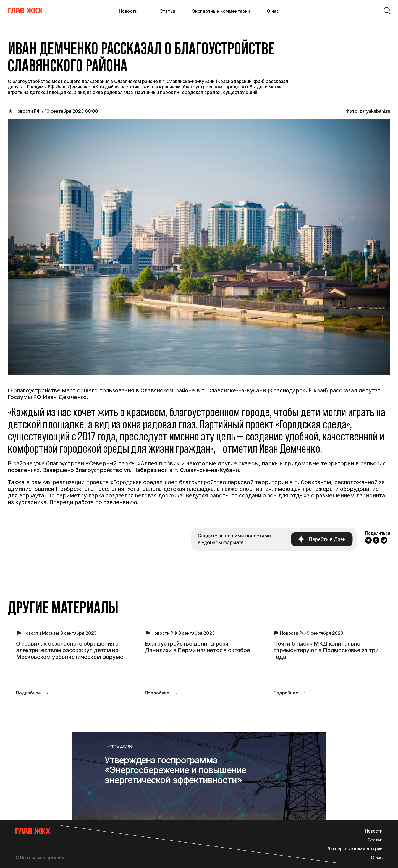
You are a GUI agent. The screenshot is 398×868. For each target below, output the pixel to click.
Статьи (167, 11)
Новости (128, 11)
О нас (273, 11)
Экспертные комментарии (221, 11)
